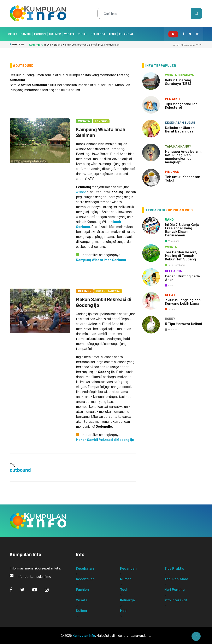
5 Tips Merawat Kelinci (183, 324)
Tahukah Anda (176, 579)
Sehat (13, 34)
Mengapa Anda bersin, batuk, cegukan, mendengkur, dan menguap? (183, 157)
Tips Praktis (174, 568)
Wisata (69, 34)
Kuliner (55, 34)
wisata (81, 192)
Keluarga (98, 34)
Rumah (83, 34)
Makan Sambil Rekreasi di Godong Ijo (104, 302)
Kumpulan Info (84, 635)
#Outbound (23, 66)
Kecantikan (85, 579)
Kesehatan (85, 568)
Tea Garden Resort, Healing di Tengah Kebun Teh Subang (181, 255)
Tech (112, 34)
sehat (170, 295)
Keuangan (128, 568)
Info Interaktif (176, 600)
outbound (20, 470)
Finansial (126, 34)
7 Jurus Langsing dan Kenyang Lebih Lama (183, 302)
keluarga (173, 271)
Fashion (40, 34)
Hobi (124, 610)
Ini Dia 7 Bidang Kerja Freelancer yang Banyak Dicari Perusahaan (74, 45)
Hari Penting (175, 589)
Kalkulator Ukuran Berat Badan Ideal (180, 129)
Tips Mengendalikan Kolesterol (181, 105)
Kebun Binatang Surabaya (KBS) (178, 82)
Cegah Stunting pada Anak (182, 278)
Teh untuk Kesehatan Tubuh (183, 178)
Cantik (26, 34)
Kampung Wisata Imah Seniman (101, 132)
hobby (170, 318)
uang (169, 219)
